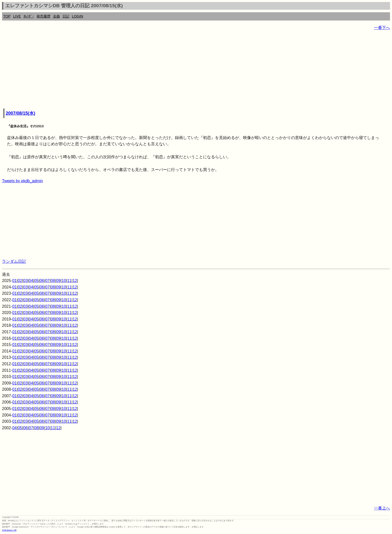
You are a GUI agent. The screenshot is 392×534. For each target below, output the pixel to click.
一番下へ (382, 28)
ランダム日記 (14, 261)
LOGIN (78, 16)
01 (14, 281)
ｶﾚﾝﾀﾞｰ (29, 16)
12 (75, 281)
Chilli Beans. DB (9, 530)
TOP (7, 16)
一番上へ (382, 508)
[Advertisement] (152, 70)
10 (64, 281)
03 (25, 281)
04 (31, 281)
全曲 (56, 16)
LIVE (17, 16)
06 (42, 281)
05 (36, 281)
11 (69, 281)
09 (58, 281)
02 (20, 281)
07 (47, 281)
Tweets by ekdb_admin (22, 181)
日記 (66, 16)
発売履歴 (43, 16)
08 (53, 281)
